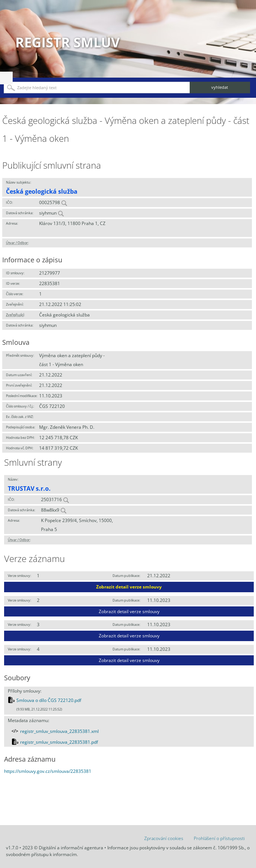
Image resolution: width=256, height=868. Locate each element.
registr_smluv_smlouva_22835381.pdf (59, 742)
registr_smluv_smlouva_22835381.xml (59, 731)
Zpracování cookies (164, 838)
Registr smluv (67, 42)
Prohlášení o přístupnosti (219, 838)
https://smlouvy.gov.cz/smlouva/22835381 (48, 771)
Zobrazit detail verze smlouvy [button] (129, 587)
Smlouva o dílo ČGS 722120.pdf (49, 700)
